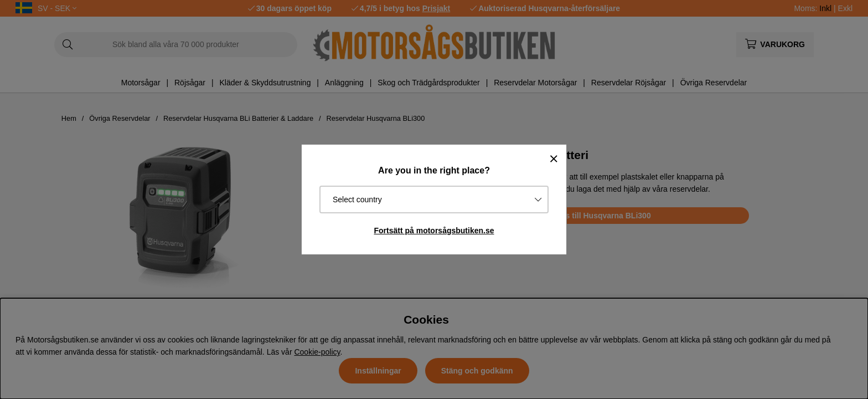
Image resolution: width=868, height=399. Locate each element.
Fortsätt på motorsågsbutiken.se (434, 231)
